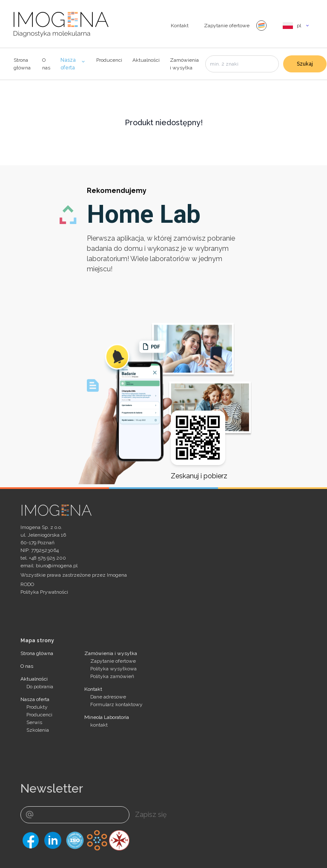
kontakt (99, 725)
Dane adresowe (108, 697)
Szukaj (305, 64)
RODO (27, 584)
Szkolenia (38, 730)
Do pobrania (40, 687)
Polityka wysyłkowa (113, 669)
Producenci (39, 715)
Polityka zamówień (112, 676)
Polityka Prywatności (44, 592)
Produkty (37, 707)
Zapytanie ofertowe (113, 661)
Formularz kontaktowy (116, 704)
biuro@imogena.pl (57, 566)
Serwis (34, 722)
